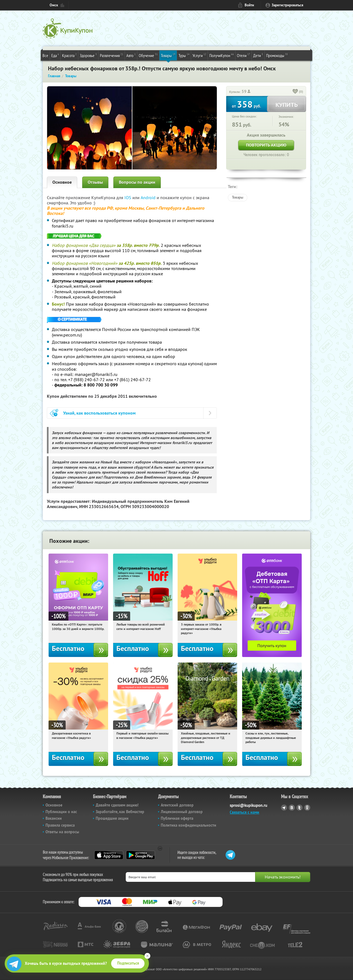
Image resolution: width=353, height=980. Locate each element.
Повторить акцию (266, 145)
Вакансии (54, 818)
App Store (109, 855)
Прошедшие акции (112, 818)
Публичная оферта (177, 818)
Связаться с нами (244, 812)
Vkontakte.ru (292, 808)
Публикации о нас (61, 812)
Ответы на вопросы (62, 832)
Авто (131, 55)
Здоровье (88, 55)
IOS (128, 197)
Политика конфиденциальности (188, 825)
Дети (258, 55)
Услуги (199, 55)
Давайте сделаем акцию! (117, 805)
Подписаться (128, 963)
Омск (54, 5)
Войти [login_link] (249, 5)
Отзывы (95, 182)
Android (149, 197)
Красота (69, 55)
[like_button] (295, 92)
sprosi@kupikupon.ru (248, 805)
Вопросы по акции (137, 182)
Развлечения (112, 55)
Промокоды (277, 55)
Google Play (141, 855)
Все (45, 55)
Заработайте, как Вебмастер (120, 812)
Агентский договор (177, 805)
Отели (244, 55)
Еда (55, 55)
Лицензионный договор (182, 812)
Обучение (148, 55)
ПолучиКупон (222, 55)
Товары (168, 55)
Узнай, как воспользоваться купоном (99, 413)
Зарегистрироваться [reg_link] (288, 5)
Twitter (299, 808)
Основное (62, 182)
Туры (184, 55)
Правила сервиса (60, 825)
